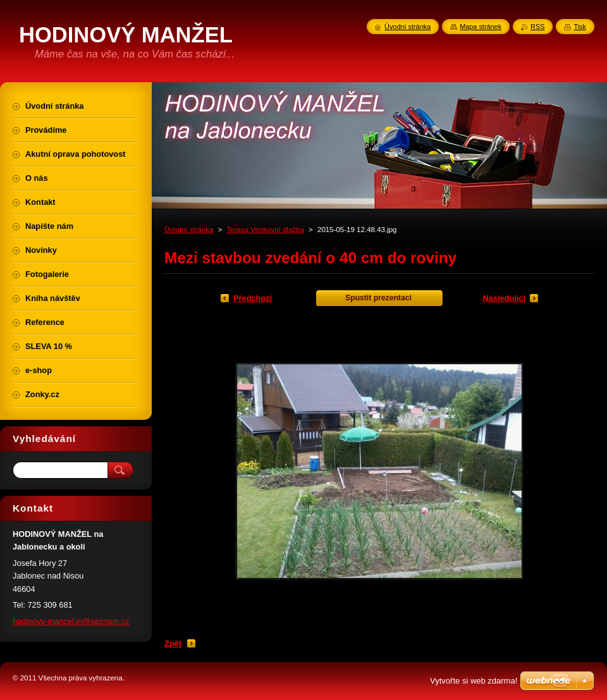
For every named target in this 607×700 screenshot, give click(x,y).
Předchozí (253, 298)
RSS (537, 27)
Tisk (580, 27)
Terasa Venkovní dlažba (266, 230)
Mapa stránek (481, 27)
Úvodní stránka (189, 230)
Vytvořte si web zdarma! (474, 681)
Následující (504, 298)
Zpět (173, 643)
